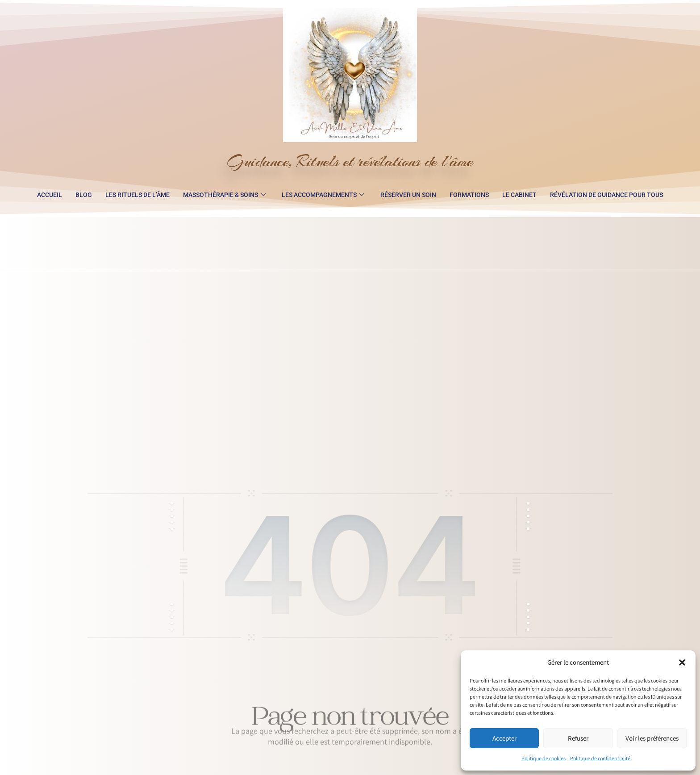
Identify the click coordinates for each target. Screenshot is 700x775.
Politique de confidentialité (600, 758)
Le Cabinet (519, 195)
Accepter (504, 738)
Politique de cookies (544, 758)
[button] (682, 662)
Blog (84, 195)
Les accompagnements (323, 195)
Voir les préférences (652, 738)
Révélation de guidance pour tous (606, 195)
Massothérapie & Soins (224, 195)
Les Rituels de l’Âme (137, 195)
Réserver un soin (408, 195)
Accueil (50, 195)
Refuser (578, 738)
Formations (469, 195)
